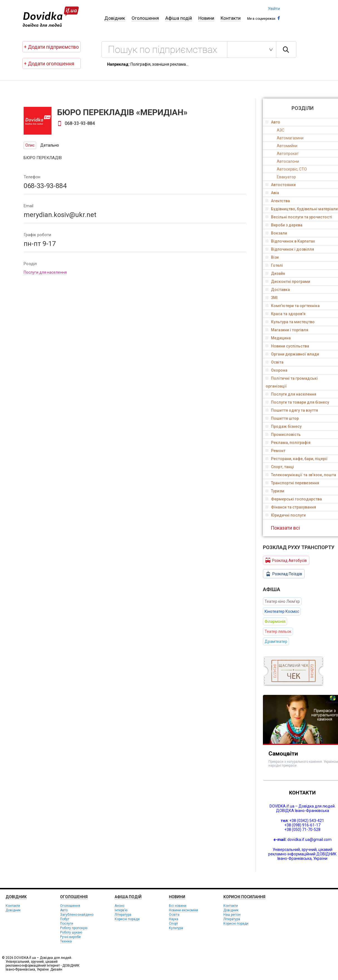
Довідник (115, 18)
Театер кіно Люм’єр (282, 601)
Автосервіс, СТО (292, 169)
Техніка (66, 941)
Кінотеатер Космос (282, 611)
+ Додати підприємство (51, 47)
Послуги (67, 924)
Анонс (120, 906)
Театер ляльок (278, 631)
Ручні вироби (70, 937)
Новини (206, 18)
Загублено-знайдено (77, 915)
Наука (174, 919)
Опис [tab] (30, 145)
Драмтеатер (276, 641)
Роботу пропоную (74, 928)
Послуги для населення (45, 272)
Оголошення (145, 18)
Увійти (274, 9)
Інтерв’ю (121, 910)
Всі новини (178, 906)
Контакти (231, 18)
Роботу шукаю (71, 932)
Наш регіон (232, 915)
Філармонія (275, 621)
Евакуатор (286, 177)
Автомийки (287, 146)
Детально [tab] (50, 145)
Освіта (174, 915)
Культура (176, 928)
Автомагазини (290, 138)
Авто (64, 910)
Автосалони (288, 161)
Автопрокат (288, 154)
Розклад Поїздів (284, 574)
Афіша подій (179, 18)
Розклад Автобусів (286, 560)
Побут (65, 919)
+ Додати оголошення (49, 64)
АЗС (281, 130)
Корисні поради (127, 919)
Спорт (173, 924)
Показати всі (285, 528)
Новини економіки (183, 910)
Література (123, 915)
